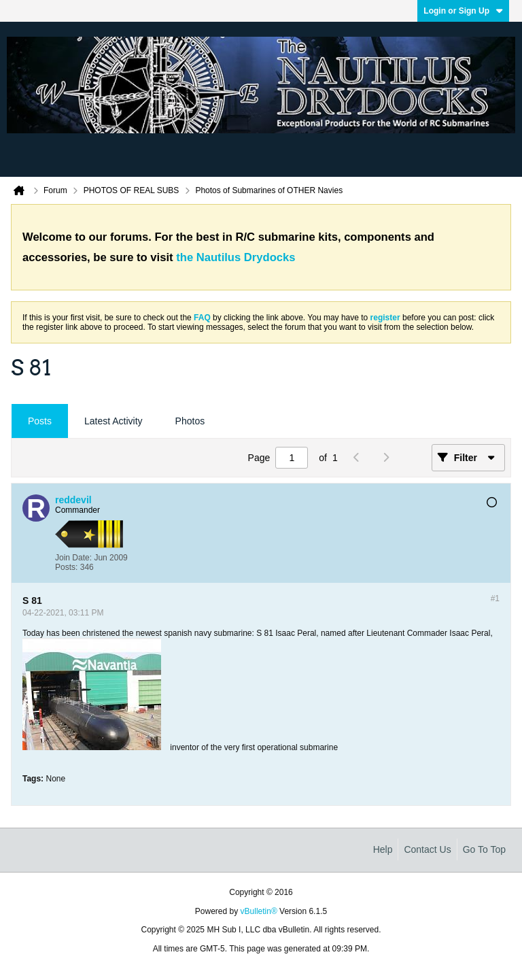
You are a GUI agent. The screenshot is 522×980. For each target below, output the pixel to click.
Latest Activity (114, 421)
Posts (40, 421)
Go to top (484, 849)
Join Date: (73, 558)
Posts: (66, 567)
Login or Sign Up (463, 11)
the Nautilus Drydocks (236, 257)
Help (383, 849)
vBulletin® (259, 911)
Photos (190, 421)
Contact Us (427, 849)
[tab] (40, 421)
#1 (495, 598)
